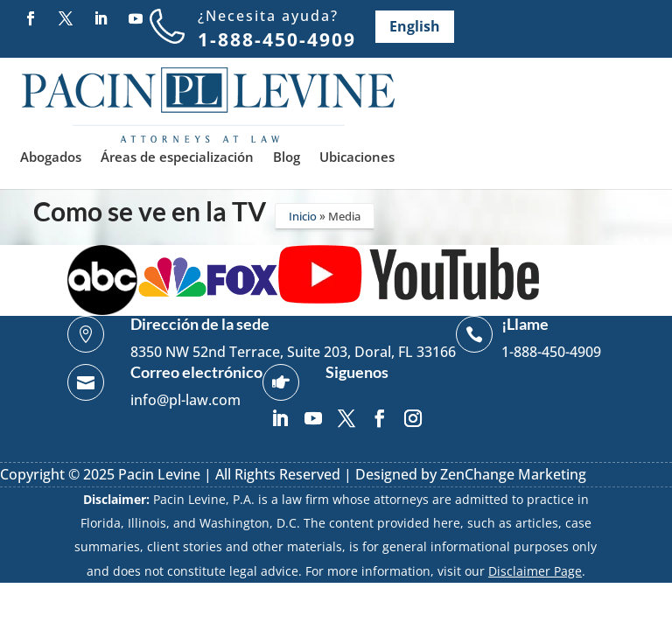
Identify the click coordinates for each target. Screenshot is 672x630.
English (415, 26)
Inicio (303, 216)
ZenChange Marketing (513, 474)
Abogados (51, 158)
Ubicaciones (357, 158)
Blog (287, 158)
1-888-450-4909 (277, 39)
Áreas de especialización (177, 158)
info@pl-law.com (185, 400)
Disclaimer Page (535, 571)
